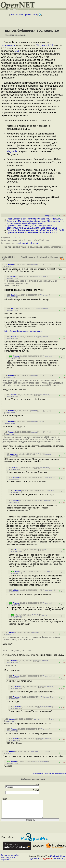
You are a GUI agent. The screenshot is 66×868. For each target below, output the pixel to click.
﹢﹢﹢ (41, 264)
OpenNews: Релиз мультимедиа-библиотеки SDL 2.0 (32, 232)
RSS (62, 259)
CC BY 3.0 (16, 237)
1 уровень (31, 257)
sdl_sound (23, 243)
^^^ (39, 276)
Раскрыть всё (57, 257)
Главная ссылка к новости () (35, 219)
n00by (13, 308)
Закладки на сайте (10, 858)
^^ (35, 276)
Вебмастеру (59, 862)
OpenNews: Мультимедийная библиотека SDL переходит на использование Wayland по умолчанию (35, 222)
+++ (21, 14)
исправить (50, 215)
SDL (17, 51)
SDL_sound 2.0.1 (44, 45)
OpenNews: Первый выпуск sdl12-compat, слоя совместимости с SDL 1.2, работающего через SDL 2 (32, 227)
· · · (46, 264)
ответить (34, 264)
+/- (48, 257)
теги (35, 14)
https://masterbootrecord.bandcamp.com (23, 331)
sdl (30, 243)
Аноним (11, 264)
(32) (4, 259)
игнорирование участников (42, 773)
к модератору (10, 266)
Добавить (35, 862)
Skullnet (14, 295)
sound (36, 243)
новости (14, 14)
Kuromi (13, 337)
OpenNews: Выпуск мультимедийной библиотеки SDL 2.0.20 (36, 230)
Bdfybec (12, 632)
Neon (17, 571)
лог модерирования (59, 773)
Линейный (41, 257)
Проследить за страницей (8, 862)
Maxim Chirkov (58, 860)
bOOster (14, 395)
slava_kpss (14, 454)
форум (28, 14)
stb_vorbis (12, 151)
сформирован (8, 45)
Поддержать (46, 862)
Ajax (23, 257)
